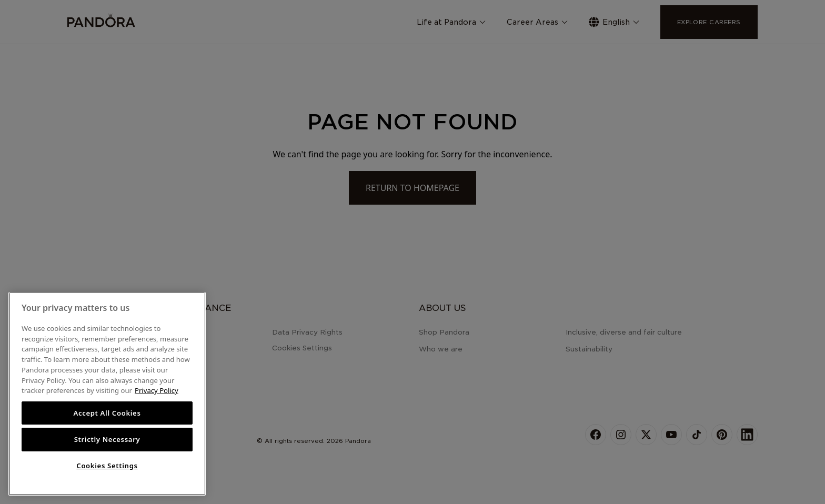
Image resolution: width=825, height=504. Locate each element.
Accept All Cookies (107, 413)
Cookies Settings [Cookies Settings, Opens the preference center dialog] (107, 466)
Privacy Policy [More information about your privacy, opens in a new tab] (157, 390)
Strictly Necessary (107, 439)
